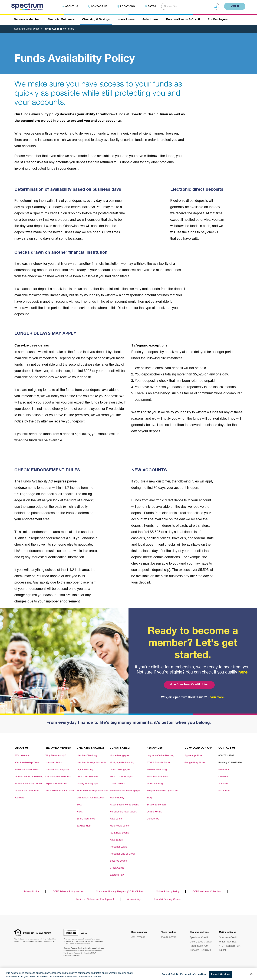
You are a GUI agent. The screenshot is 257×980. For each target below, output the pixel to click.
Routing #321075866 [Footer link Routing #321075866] (230, 763)
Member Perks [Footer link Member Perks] (54, 763)
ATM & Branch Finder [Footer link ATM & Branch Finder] (159, 763)
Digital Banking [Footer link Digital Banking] (85, 770)
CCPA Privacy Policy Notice (68, 892)
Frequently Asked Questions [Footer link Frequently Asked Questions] (162, 791)
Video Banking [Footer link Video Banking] (155, 784)
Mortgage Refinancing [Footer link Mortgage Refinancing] (122, 763)
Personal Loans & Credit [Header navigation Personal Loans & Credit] (183, 20)
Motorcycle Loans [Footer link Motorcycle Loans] (120, 826)
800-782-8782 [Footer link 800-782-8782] (226, 756)
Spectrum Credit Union (27, 29)
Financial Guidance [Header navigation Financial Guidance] (61, 20)
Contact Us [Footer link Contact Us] (153, 819)
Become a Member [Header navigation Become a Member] (27, 20)
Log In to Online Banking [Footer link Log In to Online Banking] (160, 756)
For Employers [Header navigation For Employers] (218, 20)
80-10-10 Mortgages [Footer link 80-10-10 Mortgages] (121, 777)
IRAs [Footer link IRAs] (79, 805)
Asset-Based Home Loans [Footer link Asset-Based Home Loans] (124, 805)
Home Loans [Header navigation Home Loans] (126, 20)
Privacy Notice (31, 892)
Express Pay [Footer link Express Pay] (117, 875)
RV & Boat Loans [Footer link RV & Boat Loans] (119, 833)
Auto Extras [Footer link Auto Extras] (116, 840)
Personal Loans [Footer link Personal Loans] (119, 847)
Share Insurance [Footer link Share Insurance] (86, 819)
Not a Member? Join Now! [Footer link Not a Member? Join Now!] (60, 791)
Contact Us (98, 7)
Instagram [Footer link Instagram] (224, 791)
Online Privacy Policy (168, 892)
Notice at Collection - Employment (95, 899)
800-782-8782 (169, 938)
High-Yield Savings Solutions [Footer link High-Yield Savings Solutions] (92, 791)
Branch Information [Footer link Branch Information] (157, 777)
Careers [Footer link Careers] (20, 798)
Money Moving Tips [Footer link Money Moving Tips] (87, 784)
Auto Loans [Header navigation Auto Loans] (150, 20)
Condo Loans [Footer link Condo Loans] (117, 784)
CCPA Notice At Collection (207, 892)
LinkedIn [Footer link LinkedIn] (223, 777)
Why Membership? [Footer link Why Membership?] (56, 756)
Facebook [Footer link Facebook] (224, 770)
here (243, 673)
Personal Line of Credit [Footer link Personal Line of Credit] (123, 854)
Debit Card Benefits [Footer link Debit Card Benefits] (87, 777)
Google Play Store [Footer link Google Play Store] (195, 763)
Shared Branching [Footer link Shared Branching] (157, 770)
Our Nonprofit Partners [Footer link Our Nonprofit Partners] (58, 777)
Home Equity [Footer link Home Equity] (117, 798)
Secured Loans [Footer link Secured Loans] (118, 861)
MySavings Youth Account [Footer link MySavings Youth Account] (91, 798)
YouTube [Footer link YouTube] (223, 784)
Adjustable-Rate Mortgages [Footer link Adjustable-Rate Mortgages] (125, 791)
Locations (126, 7)
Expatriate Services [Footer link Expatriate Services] (56, 784)
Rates (150, 7)
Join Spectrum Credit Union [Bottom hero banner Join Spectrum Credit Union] (189, 685)
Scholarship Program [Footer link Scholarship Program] (27, 791)
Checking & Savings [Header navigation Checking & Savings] (96, 20)
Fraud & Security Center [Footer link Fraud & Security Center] (29, 784)
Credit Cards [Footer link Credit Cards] (117, 868)
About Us (70, 7)
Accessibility (134, 899)
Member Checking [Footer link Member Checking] (87, 756)
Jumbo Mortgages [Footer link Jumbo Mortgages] (120, 770)
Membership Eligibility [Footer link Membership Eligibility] (57, 770)
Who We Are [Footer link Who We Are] (22, 756)
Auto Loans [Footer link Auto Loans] (116, 819)
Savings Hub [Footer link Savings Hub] (84, 826)
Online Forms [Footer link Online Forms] (154, 812)
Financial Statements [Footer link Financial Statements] (27, 770)
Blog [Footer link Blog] (149, 798)
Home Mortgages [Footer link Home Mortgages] (120, 756)
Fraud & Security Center (167, 899)
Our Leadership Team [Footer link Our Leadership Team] (27, 763)
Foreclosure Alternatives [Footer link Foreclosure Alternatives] (123, 812)
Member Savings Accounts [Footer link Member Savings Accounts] (91, 763)
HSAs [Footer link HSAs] (80, 812)
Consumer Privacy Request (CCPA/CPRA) (119, 892)
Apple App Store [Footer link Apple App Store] (193, 756)
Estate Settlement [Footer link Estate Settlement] (157, 805)
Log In (235, 6)
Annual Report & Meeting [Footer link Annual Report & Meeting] (29, 777)
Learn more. (216, 698)
